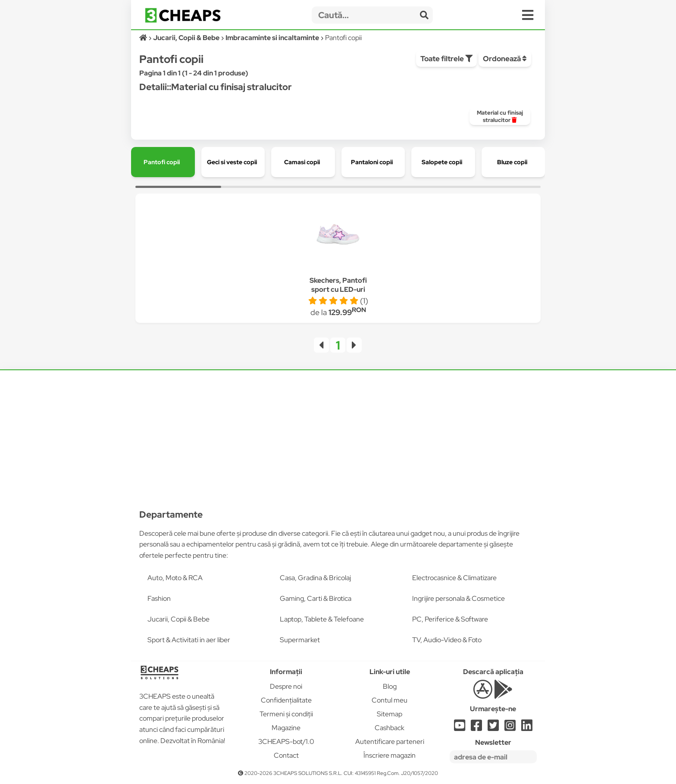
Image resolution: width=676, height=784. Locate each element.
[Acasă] (144, 38)
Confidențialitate (286, 700)
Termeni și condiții (286, 714)
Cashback (390, 728)
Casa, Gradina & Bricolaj (315, 578)
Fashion (159, 598)
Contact (286, 755)
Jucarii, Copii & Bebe (178, 619)
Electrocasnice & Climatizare (454, 578)
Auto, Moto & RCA (175, 578)
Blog (390, 686)
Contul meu (390, 700)
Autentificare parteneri (390, 742)
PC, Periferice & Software (450, 619)
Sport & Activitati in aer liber (189, 640)
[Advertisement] (338, 434)
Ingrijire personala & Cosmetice (458, 598)
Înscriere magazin (390, 755)
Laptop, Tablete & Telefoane (322, 619)
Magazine (286, 728)
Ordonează (505, 59)
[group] (500, 116)
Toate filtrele (446, 59)
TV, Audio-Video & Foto (447, 640)
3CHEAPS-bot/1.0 (286, 742)
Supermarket (300, 640)
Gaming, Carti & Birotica (316, 598)
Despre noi (286, 686)
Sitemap (390, 714)
